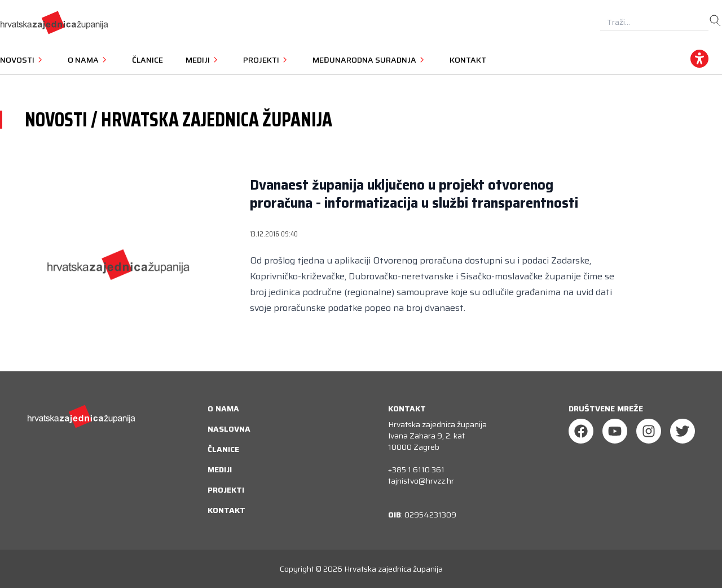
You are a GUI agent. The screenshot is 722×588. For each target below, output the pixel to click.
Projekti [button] (267, 60)
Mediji (220, 469)
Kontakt (468, 60)
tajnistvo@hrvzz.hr (421, 481)
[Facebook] (581, 431)
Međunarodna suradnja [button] (370, 60)
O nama (223, 409)
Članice (148, 60)
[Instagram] (649, 431)
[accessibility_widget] (699, 59)
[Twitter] (683, 431)
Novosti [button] (23, 60)
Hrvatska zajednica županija (393, 569)
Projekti (226, 490)
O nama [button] (89, 60)
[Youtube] (615, 431)
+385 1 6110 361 (416, 469)
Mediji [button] (203, 60)
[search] (715, 21)
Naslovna (229, 429)
